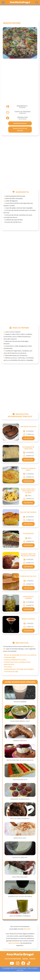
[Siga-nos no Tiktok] (29, 964)
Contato (32, 959)
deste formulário (14, 943)
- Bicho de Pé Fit (9, 664)
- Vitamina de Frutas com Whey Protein (17, 662)
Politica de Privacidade (13, 959)
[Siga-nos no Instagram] (18, 964)
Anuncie (25, 959)
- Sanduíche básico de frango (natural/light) (19, 669)
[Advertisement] (20, 12)
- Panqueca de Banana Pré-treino (15, 660)
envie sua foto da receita (20, 129)
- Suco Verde (8, 667)
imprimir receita (20, 123)
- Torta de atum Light (11, 672)
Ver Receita (28, 438)
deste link (27, 929)
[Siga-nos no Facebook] (23, 964)
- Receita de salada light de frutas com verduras (20, 655)
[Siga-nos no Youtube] (12, 964)
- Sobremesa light (9, 657)
